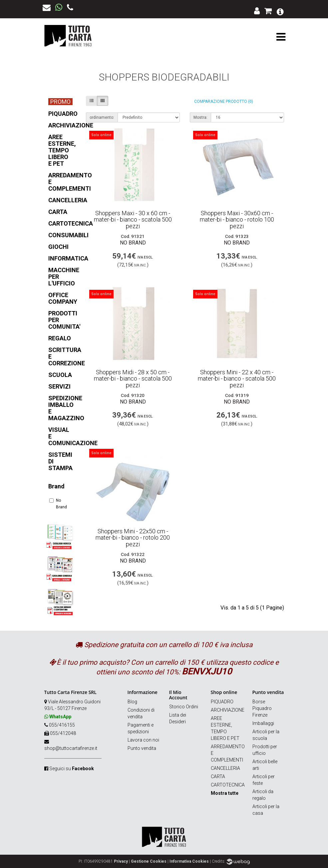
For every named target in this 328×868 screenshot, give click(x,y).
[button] (280, 11)
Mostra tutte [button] (225, 793)
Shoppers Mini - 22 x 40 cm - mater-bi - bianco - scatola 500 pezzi (237, 379)
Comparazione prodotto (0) (224, 101)
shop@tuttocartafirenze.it (71, 748)
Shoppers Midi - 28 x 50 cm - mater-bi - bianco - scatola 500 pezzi (133, 379)
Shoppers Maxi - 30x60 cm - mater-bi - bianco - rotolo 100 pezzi (237, 220)
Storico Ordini (184, 707)
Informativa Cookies (189, 861)
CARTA (218, 777)
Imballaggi (263, 723)
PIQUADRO (222, 702)
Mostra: (200, 117)
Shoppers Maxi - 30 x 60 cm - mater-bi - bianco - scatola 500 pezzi (133, 220)
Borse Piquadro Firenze (262, 708)
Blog (132, 702)
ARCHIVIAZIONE (228, 710)
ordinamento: (102, 117)
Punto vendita (142, 748)
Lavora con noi (143, 740)
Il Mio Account (178, 695)
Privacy (121, 861)
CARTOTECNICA (228, 785)
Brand (56, 486)
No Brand (58, 504)
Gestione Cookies (149, 861)
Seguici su (72, 769)
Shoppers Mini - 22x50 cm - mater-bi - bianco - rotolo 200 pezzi (133, 538)
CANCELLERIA (225, 768)
